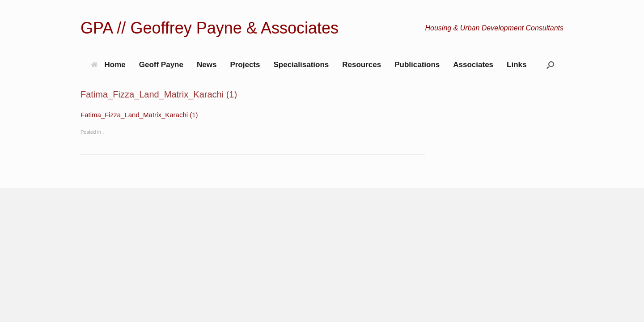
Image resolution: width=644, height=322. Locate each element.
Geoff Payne (161, 65)
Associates (473, 65)
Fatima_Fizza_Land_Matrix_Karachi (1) (139, 115)
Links (517, 65)
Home (108, 65)
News (207, 65)
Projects (245, 65)
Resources (362, 65)
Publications (417, 65)
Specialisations (301, 65)
